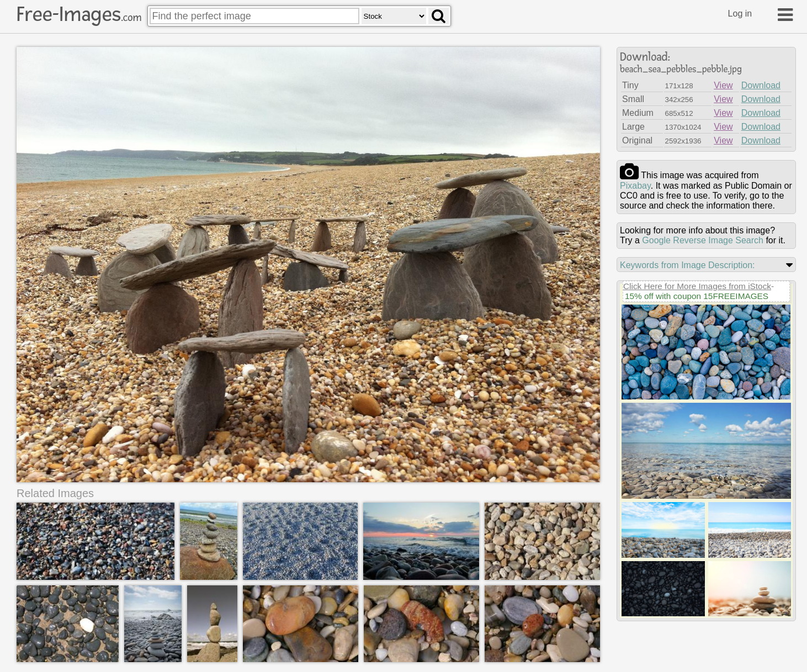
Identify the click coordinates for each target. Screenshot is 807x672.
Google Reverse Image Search (703, 240)
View (723, 85)
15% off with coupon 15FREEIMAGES (697, 296)
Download (761, 85)
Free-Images (79, 14)
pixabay (635, 186)
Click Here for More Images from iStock (697, 286)
